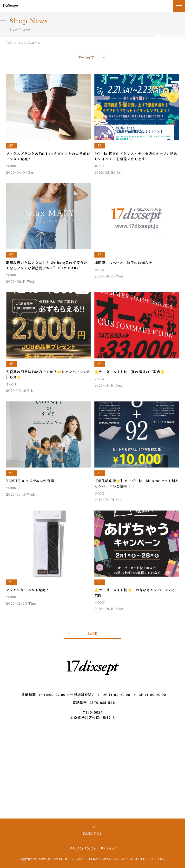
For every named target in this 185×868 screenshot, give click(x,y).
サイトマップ (109, 848)
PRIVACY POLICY (83, 848)
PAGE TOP (93, 834)
